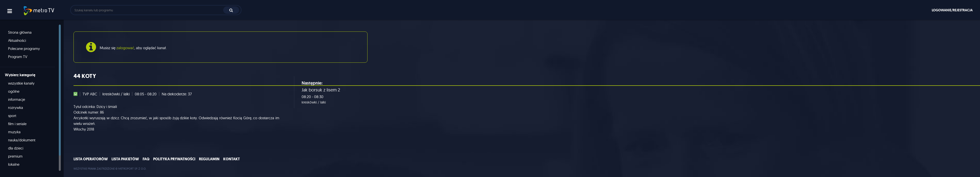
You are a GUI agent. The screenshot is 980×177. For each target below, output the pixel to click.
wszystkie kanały (21, 83)
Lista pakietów (125, 159)
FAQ (146, 159)
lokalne (14, 164)
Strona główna (20, 32)
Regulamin (209, 159)
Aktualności (17, 40)
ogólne (14, 91)
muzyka (14, 132)
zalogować (125, 48)
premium (15, 156)
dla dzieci (16, 148)
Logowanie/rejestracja (952, 10)
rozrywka (16, 108)
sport (12, 116)
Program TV (18, 57)
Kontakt (232, 159)
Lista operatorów (91, 159)
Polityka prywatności (174, 159)
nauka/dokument (22, 140)
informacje (17, 99)
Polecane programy (24, 49)
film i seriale (17, 124)
